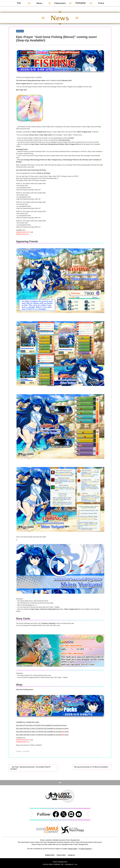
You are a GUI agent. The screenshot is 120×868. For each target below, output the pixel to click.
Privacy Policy (73, 849)
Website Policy (50, 855)
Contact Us (71, 855)
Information (26, 751)
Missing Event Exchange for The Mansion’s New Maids (92, 767)
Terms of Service (86, 849)
